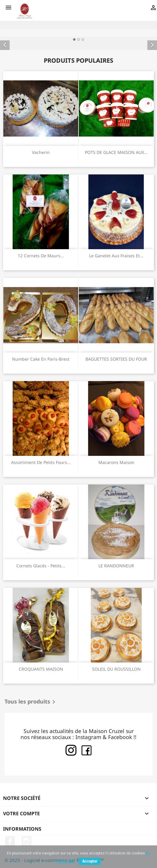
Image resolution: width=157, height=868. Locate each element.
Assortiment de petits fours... (41, 462)
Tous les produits (31, 702)
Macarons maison (116, 462)
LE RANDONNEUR (116, 566)
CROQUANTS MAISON (41, 669)
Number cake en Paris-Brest (41, 359)
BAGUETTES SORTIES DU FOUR (116, 359)
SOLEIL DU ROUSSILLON (116, 669)
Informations (22, 829)
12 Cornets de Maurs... (41, 256)
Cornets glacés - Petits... (41, 566)
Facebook (10, 841)
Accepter (90, 861)
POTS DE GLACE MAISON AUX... (116, 152)
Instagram (27, 841)
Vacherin (41, 152)
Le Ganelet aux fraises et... (116, 256)
